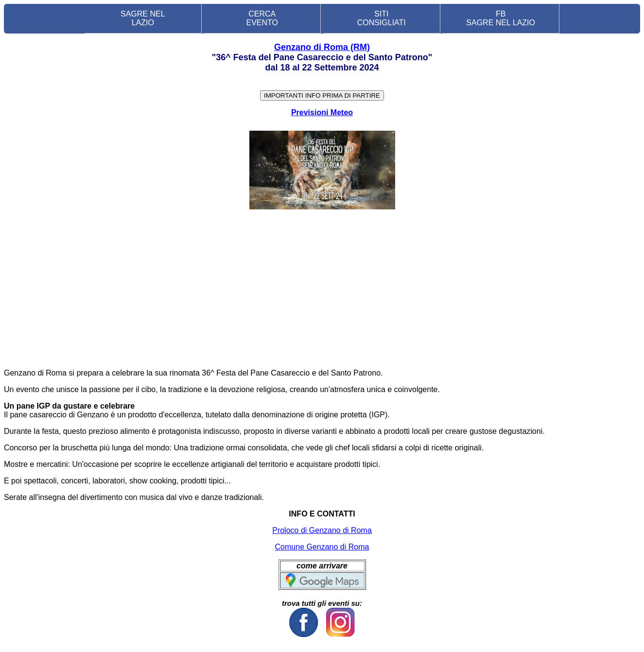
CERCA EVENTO (262, 18)
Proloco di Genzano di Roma (322, 530)
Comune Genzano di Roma (322, 547)
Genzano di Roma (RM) (322, 47)
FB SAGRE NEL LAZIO (501, 18)
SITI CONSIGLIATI (382, 18)
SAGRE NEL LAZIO (143, 18)
